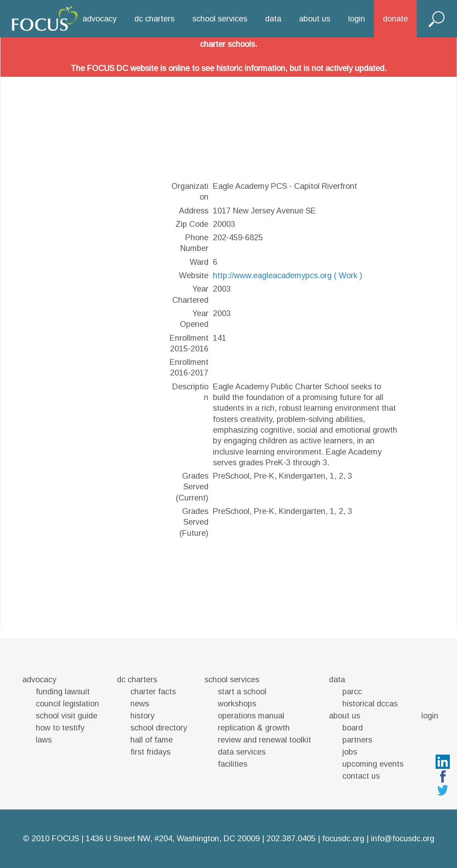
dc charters (154, 19)
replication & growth (254, 728)
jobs (350, 752)
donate (395, 19)
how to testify (60, 728)
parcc (352, 692)
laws (44, 740)
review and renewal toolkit (264, 740)
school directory (159, 728)
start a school (242, 692)
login (357, 19)
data (273, 19)
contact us (361, 776)
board (353, 728)
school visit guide (66, 716)
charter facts (153, 692)
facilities (233, 764)
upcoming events (373, 764)
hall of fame (152, 740)
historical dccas (370, 704)
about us (315, 19)
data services (242, 752)
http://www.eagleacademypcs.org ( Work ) (288, 275)
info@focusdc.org (403, 839)
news (140, 704)
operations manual (251, 716)
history (142, 716)
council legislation (67, 704)
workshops (237, 704)
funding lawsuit (63, 692)
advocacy (100, 19)
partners (357, 740)
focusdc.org (343, 839)
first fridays (150, 752)
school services (220, 19)
